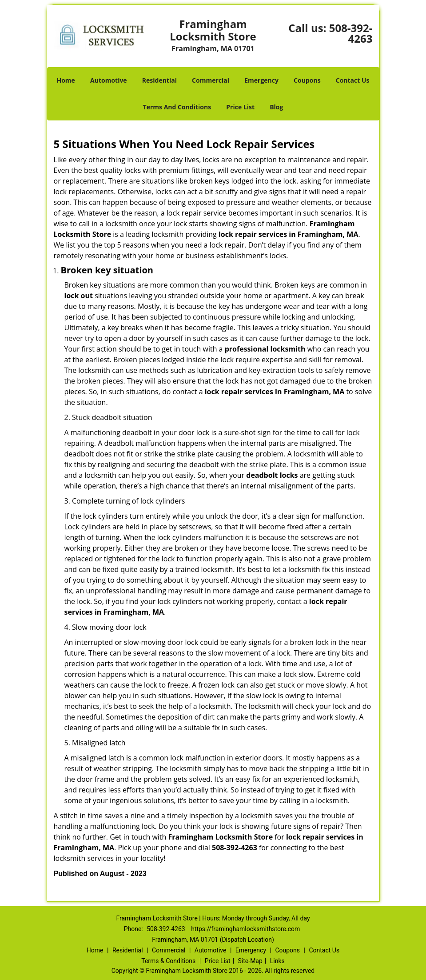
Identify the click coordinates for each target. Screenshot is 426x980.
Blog (276, 107)
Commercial (211, 80)
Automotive (109, 80)
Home (66, 80)
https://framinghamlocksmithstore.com (245, 929)
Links (277, 961)
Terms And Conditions (177, 107)
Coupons (307, 80)
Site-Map (250, 961)
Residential (159, 80)
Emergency (261, 80)
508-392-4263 (351, 33)
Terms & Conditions (168, 961)
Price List (240, 107)
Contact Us (353, 80)
